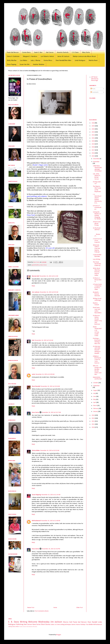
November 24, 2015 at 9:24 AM (44, 340)
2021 (93, 138)
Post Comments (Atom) (42, 611)
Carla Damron (30, 627)
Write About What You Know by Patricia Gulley (96, 272)
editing (10, 627)
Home (55, 608)
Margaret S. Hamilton (30, 56)
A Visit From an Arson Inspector (97, 241)
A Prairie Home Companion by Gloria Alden (97, 287)
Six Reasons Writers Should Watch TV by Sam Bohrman (97, 320)
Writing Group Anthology (97, 299)
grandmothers (36, 265)
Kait (33, 340)
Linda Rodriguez (80, 60)
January (96, 412)
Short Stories (46, 624)
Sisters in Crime (55, 625)
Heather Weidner (39, 65)
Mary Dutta (86, 52)
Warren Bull (36, 276)
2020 (93, 141)
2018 (93, 147)
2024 (93, 129)
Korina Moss (48, 60)
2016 (93, 153)
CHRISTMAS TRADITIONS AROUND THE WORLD (97, 168)
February (96, 409)
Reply (33, 286)
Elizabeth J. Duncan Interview (96, 294)
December (96, 159)
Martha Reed (93, 60)
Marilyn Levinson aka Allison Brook (84, 56)
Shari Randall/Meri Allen (63, 60)
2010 (93, 427)
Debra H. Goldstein (13, 56)
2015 (93, 156)
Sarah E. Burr (38, 52)
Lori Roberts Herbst (47, 56)
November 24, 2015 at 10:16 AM (50, 386)
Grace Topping (12, 65)
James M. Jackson (63, 56)
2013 (93, 418)
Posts (93, 89)
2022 (93, 135)
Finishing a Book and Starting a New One (97, 341)
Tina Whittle (89, 625)
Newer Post (31, 608)
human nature (23, 627)
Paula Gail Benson (13, 52)
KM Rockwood (36, 521)
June (95, 397)
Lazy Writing (97, 259)
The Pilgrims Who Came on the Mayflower (97, 189)
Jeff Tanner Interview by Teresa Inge (95, 79)
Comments (95, 92)
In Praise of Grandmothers (97, 208)
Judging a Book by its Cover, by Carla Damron (97, 360)
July (94, 393)
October (96, 383)
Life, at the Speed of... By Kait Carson (97, 177)
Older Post (79, 608)
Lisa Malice (24, 60)
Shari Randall (36, 386)
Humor (78, 625)
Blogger (59, 635)
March (95, 406)
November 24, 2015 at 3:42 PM (51, 549)
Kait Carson (50, 52)
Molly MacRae (12, 60)
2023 (93, 132)
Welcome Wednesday (39, 622)
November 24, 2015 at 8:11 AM (49, 276)
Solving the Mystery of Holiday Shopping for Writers (97, 215)
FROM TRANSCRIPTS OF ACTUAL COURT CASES (97, 331)
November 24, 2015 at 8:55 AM (49, 292)
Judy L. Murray (35, 60)
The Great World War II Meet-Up (97, 264)
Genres (74, 625)
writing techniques (66, 625)
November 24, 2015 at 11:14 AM (51, 495)
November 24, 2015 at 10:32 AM (50, 451)
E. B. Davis (75, 52)
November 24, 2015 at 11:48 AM (51, 521)
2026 (93, 123)
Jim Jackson (36, 292)
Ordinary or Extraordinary (97, 280)
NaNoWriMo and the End (97, 378)
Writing (24, 622)
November (96, 162)
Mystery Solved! (96, 304)
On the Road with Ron (97, 229)
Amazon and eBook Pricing (97, 224)
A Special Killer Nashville (97, 256)
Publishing (20, 624)
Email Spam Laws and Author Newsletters (97, 310)
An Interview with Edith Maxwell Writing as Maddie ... (97, 350)
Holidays (83, 625)
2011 (93, 424)
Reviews (35, 627)
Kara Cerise (44, 265)
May (95, 399)
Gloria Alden (36, 451)
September (96, 386)
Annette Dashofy (63, 52)
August (95, 390)
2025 (93, 126)
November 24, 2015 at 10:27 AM (51, 412)
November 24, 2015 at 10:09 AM (45, 374)
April (95, 402)
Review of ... (97, 234)
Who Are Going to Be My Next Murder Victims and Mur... (97, 370)
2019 (93, 144)
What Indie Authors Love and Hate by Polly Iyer (96, 249)
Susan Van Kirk (25, 65)
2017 (93, 150)
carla (33, 374)
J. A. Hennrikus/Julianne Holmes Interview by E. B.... (97, 199)
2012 (93, 421)
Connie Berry (26, 52)
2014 (93, 415)
